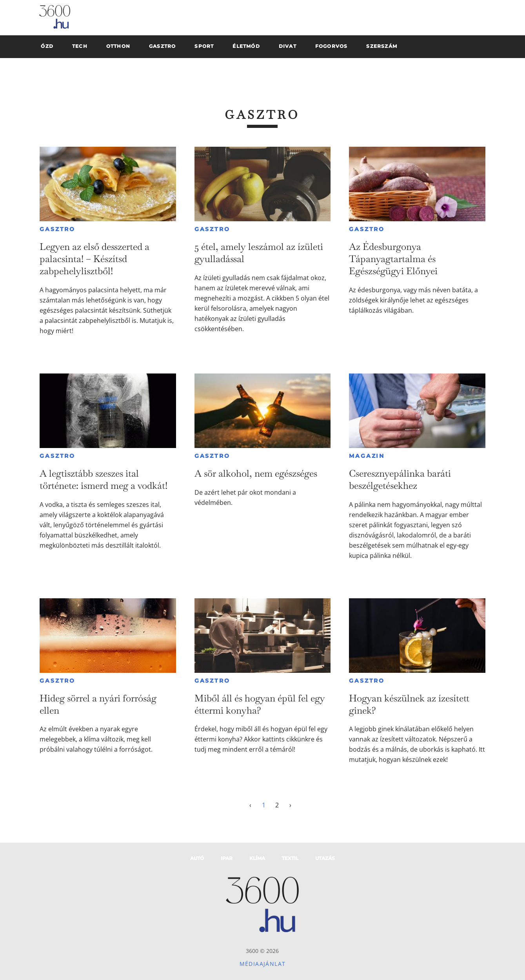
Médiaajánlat (263, 964)
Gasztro (57, 229)
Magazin (367, 456)
